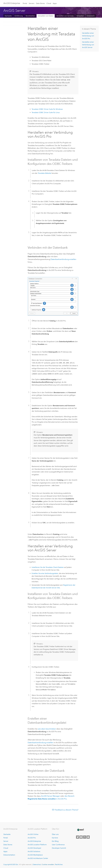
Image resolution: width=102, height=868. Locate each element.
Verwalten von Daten (46, 16)
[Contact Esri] (88, 837)
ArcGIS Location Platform (37, 844)
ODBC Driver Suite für (47, 109)
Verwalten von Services (65, 16)
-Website (45, 173)
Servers (32, 3)
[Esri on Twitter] (78, 837)
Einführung (19, 16)
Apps (55, 3)
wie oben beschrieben (47, 728)
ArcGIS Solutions (34, 851)
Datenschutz (37, 864)
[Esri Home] (80, 829)
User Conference (58, 844)
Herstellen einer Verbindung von (88, 36)
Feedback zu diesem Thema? (67, 809)
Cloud (49, 3)
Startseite (8, 16)
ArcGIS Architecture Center (38, 858)
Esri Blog (55, 841)
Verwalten (80, 16)
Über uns (55, 834)
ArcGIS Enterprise (12, 3)
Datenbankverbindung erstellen (63, 259)
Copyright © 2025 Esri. (11, 864)
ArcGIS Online (33, 834)
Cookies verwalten (48, 864)
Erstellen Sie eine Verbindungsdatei (45, 573)
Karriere (55, 837)
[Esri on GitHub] (85, 837)
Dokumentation (9, 854)
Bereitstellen (30, 16)
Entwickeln (91, 16)
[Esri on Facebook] (81, 837)
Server (6, 841)
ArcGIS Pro (32, 837)
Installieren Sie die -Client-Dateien (48, 567)
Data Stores (40, 3)
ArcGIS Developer (34, 847)
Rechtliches (59, 864)
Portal (25, 3)
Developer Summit (59, 847)
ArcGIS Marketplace (35, 854)
